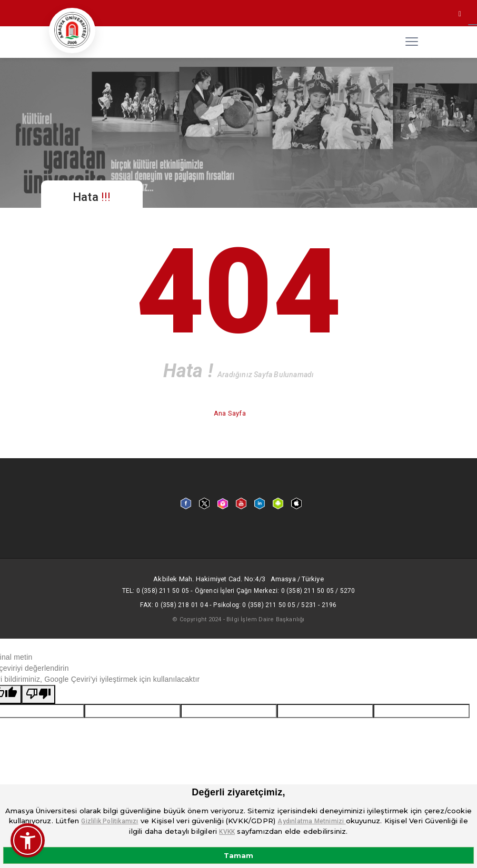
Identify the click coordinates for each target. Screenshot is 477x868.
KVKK (227, 832)
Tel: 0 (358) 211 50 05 (156, 591)
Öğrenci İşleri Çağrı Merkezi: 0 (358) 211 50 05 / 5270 (275, 591)
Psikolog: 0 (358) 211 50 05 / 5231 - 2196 (275, 605)
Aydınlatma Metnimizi (311, 821)
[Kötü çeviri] (38, 694)
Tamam (238, 855)
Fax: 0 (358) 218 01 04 (174, 605)
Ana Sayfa (231, 413)
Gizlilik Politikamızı (110, 821)
